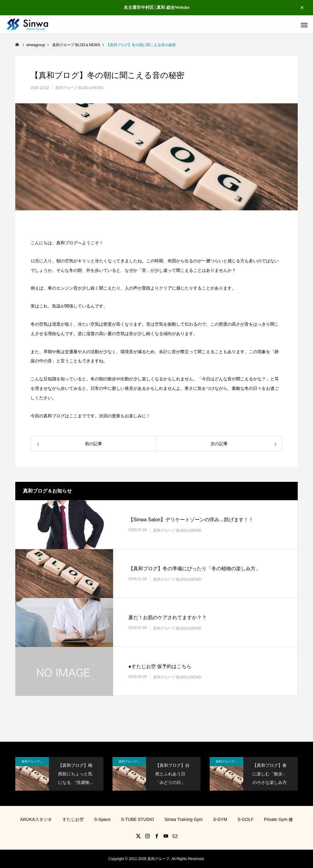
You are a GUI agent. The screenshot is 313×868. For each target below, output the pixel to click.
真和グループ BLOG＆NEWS (79, 88)
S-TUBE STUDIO (138, 819)
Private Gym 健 (278, 819)
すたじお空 (73, 819)
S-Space (102, 819)
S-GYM (220, 819)
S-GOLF (245, 819)
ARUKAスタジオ (36, 819)
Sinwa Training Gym (184, 819)
